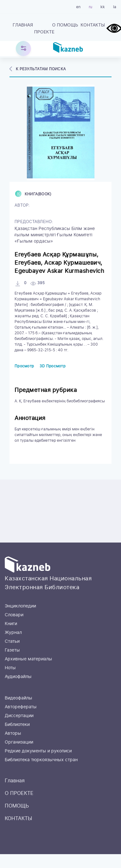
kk (103, 7)
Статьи (12, 641)
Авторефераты (21, 707)
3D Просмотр (52, 366)
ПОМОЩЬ (67, 25)
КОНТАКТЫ (93, 25)
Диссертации (19, 716)
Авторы (13, 733)
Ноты (10, 668)
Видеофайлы (18, 698)
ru (91, 7)
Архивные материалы (28, 659)
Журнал (13, 633)
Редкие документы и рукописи (38, 751)
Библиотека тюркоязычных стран (41, 760)
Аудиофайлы (18, 677)
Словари (14, 615)
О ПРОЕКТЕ (45, 29)
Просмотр (24, 366)
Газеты (12, 650)
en (78, 7)
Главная (23, 25)
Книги (11, 624)
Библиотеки (17, 725)
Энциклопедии (20, 606)
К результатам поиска (41, 69)
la (115, 7)
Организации (19, 742)
